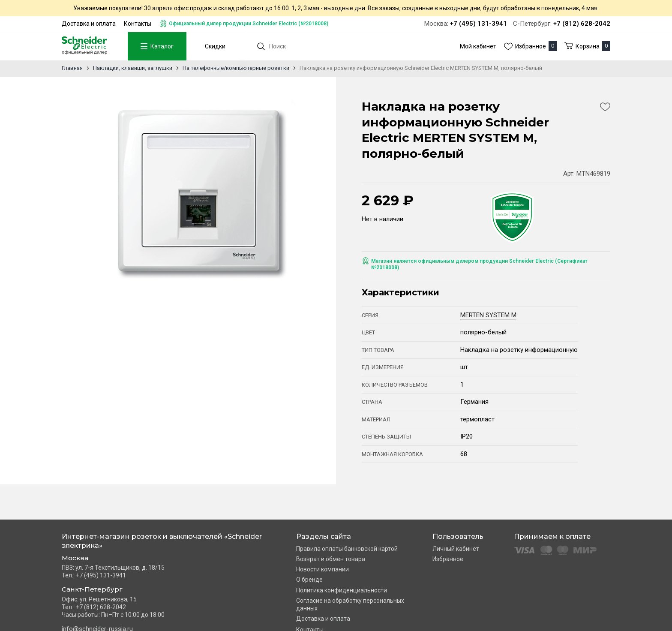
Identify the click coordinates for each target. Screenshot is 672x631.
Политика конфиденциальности (342, 590)
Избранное (448, 559)
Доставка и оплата (89, 24)
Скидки (213, 46)
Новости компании (322, 569)
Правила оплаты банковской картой (347, 549)
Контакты (138, 24)
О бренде (309, 580)
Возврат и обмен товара (331, 559)
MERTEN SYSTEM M (488, 315)
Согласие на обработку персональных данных (350, 604)
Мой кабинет (478, 46)
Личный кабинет (456, 549)
